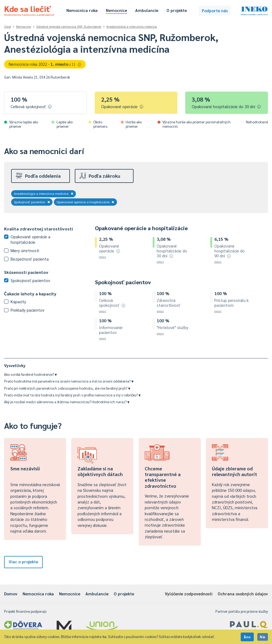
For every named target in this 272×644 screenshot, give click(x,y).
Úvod (7, 26)
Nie (263, 637)
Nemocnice (116, 10)
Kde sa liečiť (29, 10)
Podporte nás (215, 10)
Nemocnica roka (82, 10)
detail (103, 257)
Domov (11, 594)
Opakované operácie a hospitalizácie (86, 202)
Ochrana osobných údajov (243, 594)
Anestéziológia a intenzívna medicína (132, 26)
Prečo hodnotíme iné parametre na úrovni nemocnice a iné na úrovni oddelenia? (69, 381)
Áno (247, 637)
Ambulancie (147, 10)
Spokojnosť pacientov (32, 202)
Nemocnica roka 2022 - (45, 64)
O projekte (177, 10)
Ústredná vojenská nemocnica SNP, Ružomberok (69, 26)
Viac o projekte (23, 562)
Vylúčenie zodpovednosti (189, 594)
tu (104, 637)
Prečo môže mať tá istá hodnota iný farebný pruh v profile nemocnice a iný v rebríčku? (72, 395)
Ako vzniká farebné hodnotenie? (30, 374)
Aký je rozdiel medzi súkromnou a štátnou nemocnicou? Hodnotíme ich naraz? (67, 402)
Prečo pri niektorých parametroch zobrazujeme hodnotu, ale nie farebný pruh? (67, 388)
